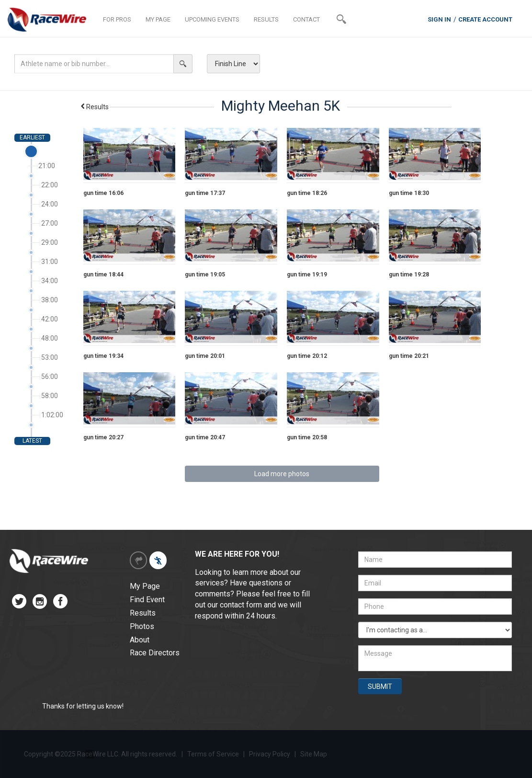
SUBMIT (380, 686)
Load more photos (282, 474)
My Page (145, 586)
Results (94, 107)
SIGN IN (439, 19)
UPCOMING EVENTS (212, 19)
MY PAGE (158, 19)
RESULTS (266, 19)
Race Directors (155, 653)
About (140, 640)
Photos (142, 626)
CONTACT (306, 19)
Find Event (147, 600)
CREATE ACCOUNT (485, 19)
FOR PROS (117, 19)
